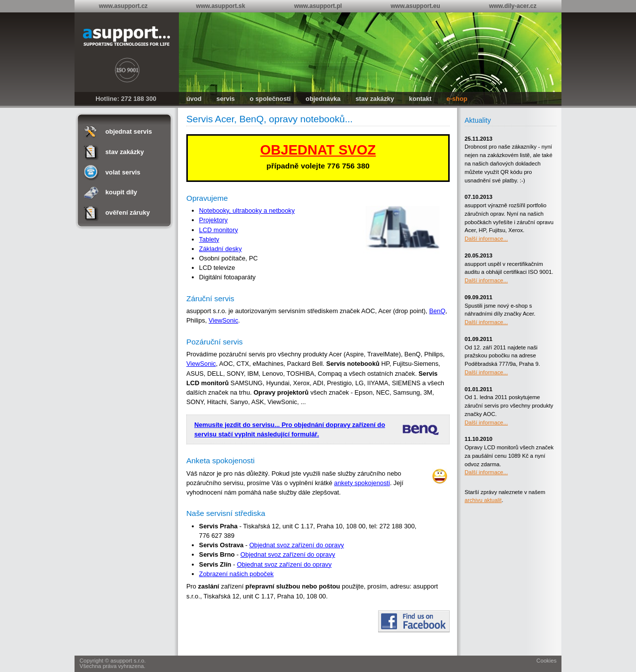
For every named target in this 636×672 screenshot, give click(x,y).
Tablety (209, 239)
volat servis (123, 172)
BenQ (437, 311)
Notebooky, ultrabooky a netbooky (247, 210)
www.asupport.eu (415, 6)
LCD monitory (219, 230)
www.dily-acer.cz (513, 6)
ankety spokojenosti (362, 483)
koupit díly (121, 192)
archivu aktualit (483, 500)
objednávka (323, 99)
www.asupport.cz (123, 6)
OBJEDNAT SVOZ (318, 150)
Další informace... (486, 239)
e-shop (457, 99)
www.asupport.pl (318, 6)
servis (226, 99)
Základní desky (221, 249)
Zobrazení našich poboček (237, 574)
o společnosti (270, 99)
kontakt (420, 99)
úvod (194, 99)
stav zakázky (375, 99)
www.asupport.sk (221, 6)
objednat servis (129, 131)
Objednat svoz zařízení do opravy (297, 545)
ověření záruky (128, 212)
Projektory (214, 220)
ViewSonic (224, 320)
